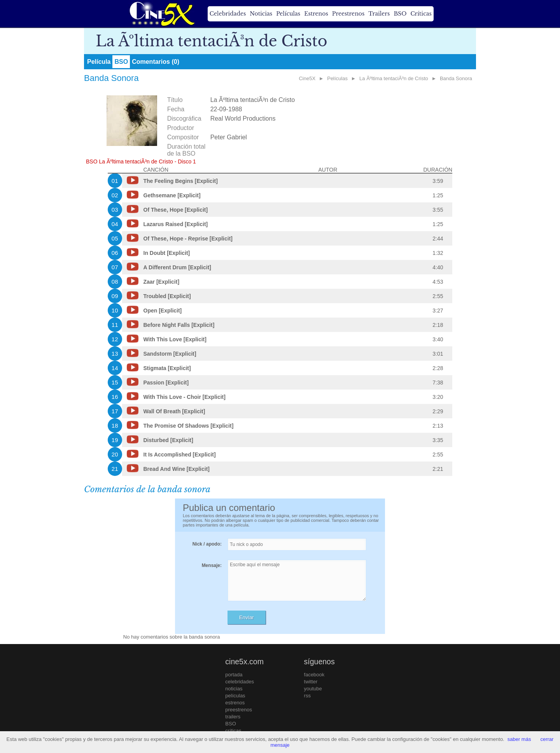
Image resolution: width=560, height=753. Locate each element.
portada (234, 675)
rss (307, 696)
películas (235, 696)
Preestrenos (348, 14)
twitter (311, 682)
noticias (234, 689)
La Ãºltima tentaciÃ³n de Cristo (394, 78)
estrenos (235, 703)
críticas (233, 731)
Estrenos (316, 14)
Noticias (261, 14)
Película (99, 62)
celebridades (240, 682)
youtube (313, 689)
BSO (400, 14)
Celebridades (228, 14)
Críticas (421, 14)
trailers (233, 717)
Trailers (379, 14)
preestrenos (239, 710)
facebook (314, 675)
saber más (519, 739)
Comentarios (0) (156, 62)
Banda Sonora (456, 78)
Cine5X (307, 78)
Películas (288, 14)
